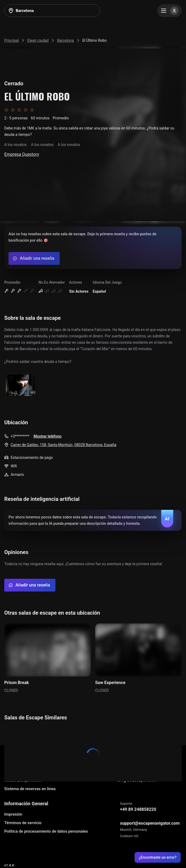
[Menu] (169, 11)
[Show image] (21, 386)
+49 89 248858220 (138, 809)
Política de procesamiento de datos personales (46, 831)
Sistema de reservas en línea (30, 789)
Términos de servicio (23, 823)
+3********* (20, 436)
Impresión (13, 814)
